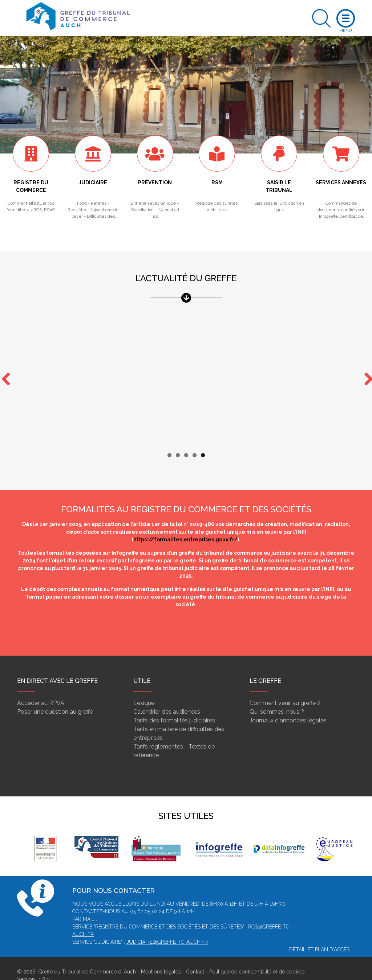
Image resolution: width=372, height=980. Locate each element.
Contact (195, 958)
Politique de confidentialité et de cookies (257, 958)
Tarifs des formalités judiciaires (174, 706)
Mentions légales (161, 958)
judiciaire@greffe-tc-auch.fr (167, 928)
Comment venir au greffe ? (285, 689)
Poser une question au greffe (55, 698)
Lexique (144, 689)
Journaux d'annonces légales (288, 706)
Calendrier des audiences (167, 698)
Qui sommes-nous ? (277, 698)
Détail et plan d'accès (319, 935)
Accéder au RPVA (41, 689)
